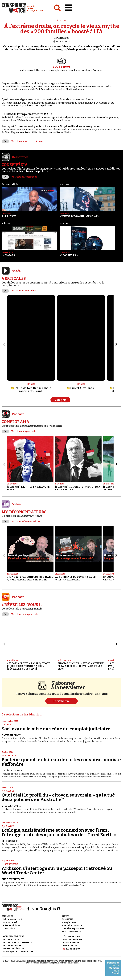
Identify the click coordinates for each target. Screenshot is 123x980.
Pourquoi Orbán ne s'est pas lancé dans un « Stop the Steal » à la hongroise (51, 126)
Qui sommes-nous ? (14, 936)
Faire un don (73, 949)
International (10, 922)
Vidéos (65, 916)
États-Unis (9, 756)
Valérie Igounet (13, 771)
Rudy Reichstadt (13, 879)
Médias (6, 224)
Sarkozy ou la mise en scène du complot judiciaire (56, 729)
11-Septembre (10, 864)
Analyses (8, 791)
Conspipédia (9, 928)
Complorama (69, 922)
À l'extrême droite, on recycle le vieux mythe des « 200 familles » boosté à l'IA (62, 29)
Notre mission (11, 939)
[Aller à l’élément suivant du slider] (116, 344)
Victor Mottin (11, 806)
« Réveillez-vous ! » (72, 925)
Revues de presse (71, 932)
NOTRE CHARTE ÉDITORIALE (18, 942)
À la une (61, 20)
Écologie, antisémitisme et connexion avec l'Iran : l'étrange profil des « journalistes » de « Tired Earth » (59, 832)
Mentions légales (14, 949)
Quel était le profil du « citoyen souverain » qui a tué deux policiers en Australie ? (58, 797)
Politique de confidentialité (20, 952)
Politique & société (12, 919)
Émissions (67, 919)
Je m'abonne (61, 701)
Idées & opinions (11, 925)
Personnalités (10, 184)
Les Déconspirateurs (73, 928)
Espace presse (71, 943)
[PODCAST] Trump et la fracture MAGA (27, 114)
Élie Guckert (10, 841)
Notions (64, 184)
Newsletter (70, 946)
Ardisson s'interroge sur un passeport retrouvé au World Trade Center (57, 871)
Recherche (74, 936)
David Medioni (61, 38)
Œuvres (64, 224)
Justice (6, 725)
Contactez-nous (73, 940)
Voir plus (60, 400)
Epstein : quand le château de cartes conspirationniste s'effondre (61, 762)
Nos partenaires (13, 945)
